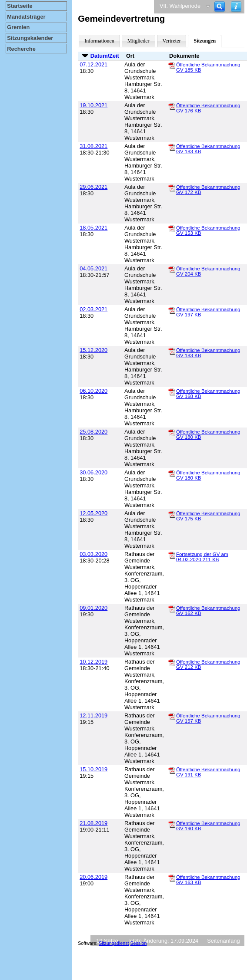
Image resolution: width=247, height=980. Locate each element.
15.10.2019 (93, 769)
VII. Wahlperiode (180, 6)
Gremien (18, 27)
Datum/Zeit (105, 56)
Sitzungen (205, 41)
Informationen (99, 41)
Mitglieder (139, 41)
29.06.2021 (93, 187)
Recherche (21, 49)
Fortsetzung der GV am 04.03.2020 (202, 557)
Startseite (20, 6)
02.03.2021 (93, 309)
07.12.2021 (93, 64)
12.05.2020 (93, 513)
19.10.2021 (93, 105)
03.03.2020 (93, 554)
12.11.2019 (93, 715)
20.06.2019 (93, 877)
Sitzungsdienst (114, 943)
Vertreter (172, 41)
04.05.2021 (93, 268)
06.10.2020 (93, 391)
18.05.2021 (93, 228)
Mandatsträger (26, 17)
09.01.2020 (93, 608)
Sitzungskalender (30, 38)
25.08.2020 (93, 432)
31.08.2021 (93, 146)
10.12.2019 (93, 662)
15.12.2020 (93, 350)
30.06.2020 (93, 472)
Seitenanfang (223, 941)
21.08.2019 (93, 823)
